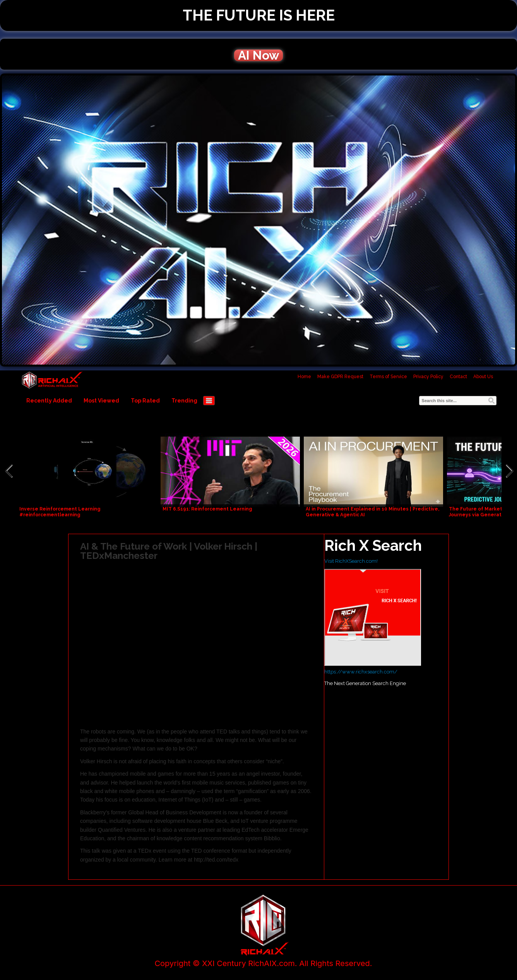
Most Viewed (101, 401)
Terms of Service (388, 377)
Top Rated (145, 401)
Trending (184, 401)
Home (304, 377)
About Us (483, 377)
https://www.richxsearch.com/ (361, 672)
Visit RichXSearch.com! (351, 561)
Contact (458, 377)
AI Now (258, 55)
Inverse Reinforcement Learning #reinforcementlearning (60, 512)
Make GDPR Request (340, 377)
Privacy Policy (428, 377)
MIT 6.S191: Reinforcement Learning (207, 509)
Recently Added (49, 401)
